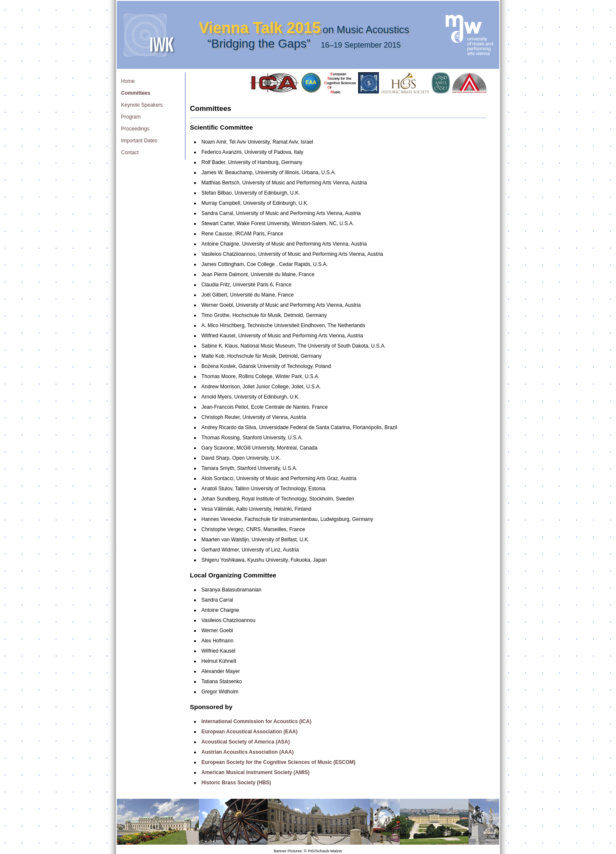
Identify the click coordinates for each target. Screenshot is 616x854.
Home (128, 81)
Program (131, 117)
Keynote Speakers (142, 105)
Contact (130, 153)
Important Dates (139, 141)
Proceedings (135, 129)
